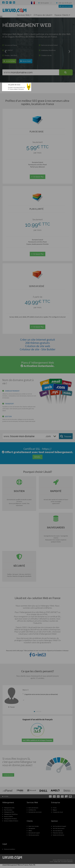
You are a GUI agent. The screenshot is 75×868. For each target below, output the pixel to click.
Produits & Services (57, 833)
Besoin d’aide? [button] (26, 61)
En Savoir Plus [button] (38, 177)
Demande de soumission (34, 812)
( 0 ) (45, 3)
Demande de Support (33, 833)
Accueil (6, 796)
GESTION (8, 416)
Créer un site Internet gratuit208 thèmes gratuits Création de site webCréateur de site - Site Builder (38, 344)
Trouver (66, 436)
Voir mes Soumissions (58, 828)
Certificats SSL (31, 810)
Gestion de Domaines (58, 835)
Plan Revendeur (7, 810)
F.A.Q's (54, 808)
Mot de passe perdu (33, 835)
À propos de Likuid (57, 812)
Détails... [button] (37, 457)
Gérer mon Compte (33, 826)
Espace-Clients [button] (62, 15)
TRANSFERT (9, 404)
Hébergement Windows (10, 819)
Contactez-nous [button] (8, 775)
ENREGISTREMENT (12, 391)
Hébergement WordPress (10, 814)
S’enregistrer (31, 828)
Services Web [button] (24, 15)
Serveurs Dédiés (8, 816)
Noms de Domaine (32, 808)
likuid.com (57, 862)
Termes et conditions (9, 849)
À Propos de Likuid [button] (43, 15)
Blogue (54, 810)
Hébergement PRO (8, 812)
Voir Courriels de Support (59, 826)
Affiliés (29, 831)
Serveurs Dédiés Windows (10, 821)
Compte (66, 6)
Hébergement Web (8, 808)
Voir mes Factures (57, 831)
